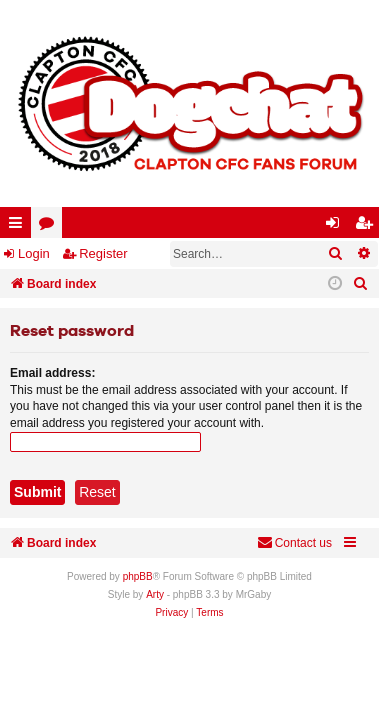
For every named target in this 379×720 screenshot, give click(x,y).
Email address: (52, 373)
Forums (50, 226)
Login (34, 253)
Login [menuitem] (337, 226)
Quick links (19, 226)
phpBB (138, 576)
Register (103, 253)
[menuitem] (361, 284)
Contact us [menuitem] (294, 542)
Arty (155, 594)
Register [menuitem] (368, 226)
